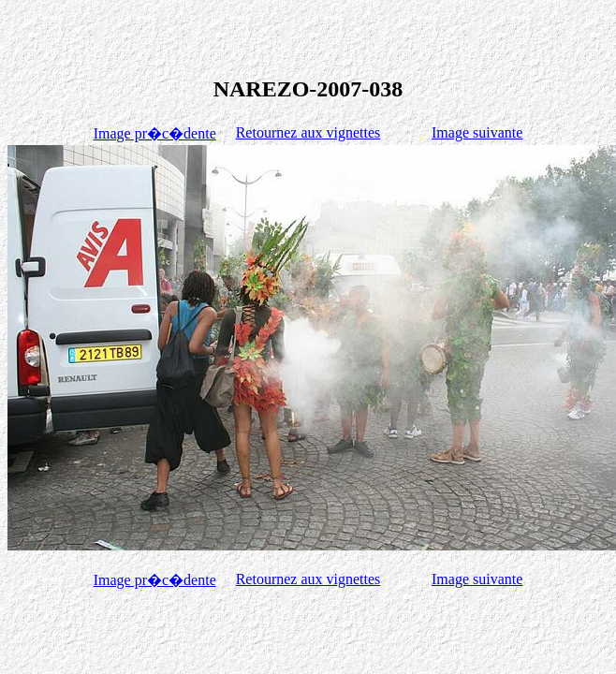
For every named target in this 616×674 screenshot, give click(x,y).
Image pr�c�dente (155, 133)
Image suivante (477, 132)
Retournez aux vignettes (308, 132)
